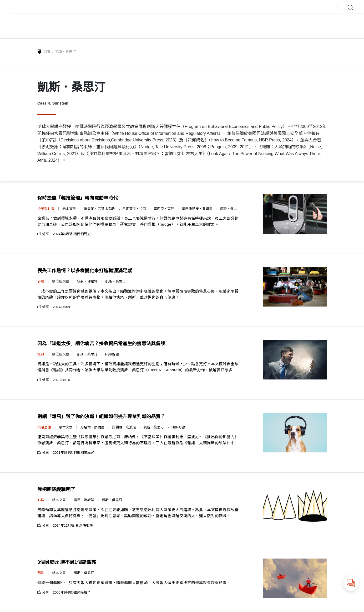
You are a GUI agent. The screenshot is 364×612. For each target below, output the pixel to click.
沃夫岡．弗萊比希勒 (100, 209)
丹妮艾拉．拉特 (135, 209)
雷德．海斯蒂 (84, 500)
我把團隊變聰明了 (56, 490)
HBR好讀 (112, 354)
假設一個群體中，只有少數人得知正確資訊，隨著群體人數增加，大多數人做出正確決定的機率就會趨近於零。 (134, 583)
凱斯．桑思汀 (230, 209)
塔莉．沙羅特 (88, 281)
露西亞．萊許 (164, 209)
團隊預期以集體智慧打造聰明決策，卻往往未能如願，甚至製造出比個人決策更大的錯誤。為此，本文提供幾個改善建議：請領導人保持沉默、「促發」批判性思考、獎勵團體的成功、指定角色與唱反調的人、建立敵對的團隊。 (138, 513)
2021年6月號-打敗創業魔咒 (74, 453)
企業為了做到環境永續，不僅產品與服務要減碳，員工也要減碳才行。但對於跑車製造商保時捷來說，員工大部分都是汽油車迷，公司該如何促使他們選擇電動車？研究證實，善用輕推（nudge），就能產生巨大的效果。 (138, 221)
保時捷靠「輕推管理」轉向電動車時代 (78, 198)
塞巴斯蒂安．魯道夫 (198, 209)
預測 (41, 573)
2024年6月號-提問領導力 (72, 234)
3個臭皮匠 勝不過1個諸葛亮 (67, 562)
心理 (41, 281)
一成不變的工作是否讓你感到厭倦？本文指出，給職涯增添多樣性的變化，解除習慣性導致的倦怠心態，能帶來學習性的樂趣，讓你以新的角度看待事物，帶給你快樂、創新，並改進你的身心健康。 (138, 294)
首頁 (47, 52)
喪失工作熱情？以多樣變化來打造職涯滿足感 (85, 271)
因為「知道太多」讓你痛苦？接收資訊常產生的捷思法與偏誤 (101, 344)
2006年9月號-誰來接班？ (72, 592)
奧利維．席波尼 (125, 427)
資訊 (41, 354)
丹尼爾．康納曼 (93, 427)
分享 (43, 234)
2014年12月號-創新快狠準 (73, 525)
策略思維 (44, 427)
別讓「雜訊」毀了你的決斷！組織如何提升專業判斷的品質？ (101, 417)
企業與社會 (46, 209)
